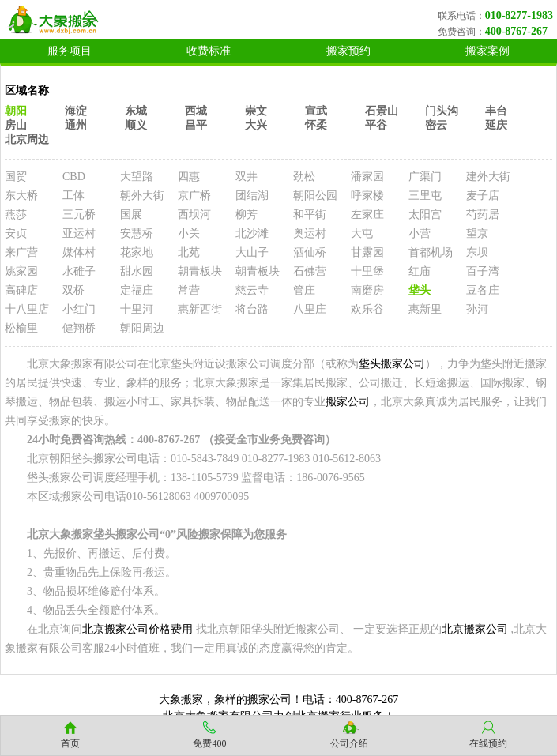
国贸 (16, 177)
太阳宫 (425, 214)
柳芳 (247, 214)
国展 (131, 214)
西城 (196, 111)
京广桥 (194, 196)
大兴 (256, 125)
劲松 (304, 177)
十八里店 (27, 309)
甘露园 (367, 252)
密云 (436, 125)
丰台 (496, 111)
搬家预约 (348, 51)
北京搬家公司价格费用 (137, 629)
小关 (189, 233)
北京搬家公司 (475, 629)
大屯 (362, 233)
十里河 (137, 309)
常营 (189, 290)
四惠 (189, 177)
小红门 (79, 309)
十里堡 (367, 271)
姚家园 (21, 271)
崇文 (256, 111)
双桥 (73, 290)
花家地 (137, 252)
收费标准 (209, 51)
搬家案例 (487, 51)
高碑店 (21, 290)
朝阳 (16, 111)
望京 (477, 233)
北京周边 (27, 139)
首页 (70, 743)
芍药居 (483, 214)
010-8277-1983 (519, 15)
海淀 (76, 111)
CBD (74, 177)
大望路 (137, 177)
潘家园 (367, 177)
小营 (420, 233)
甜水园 (137, 271)
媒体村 (79, 252)
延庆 (496, 125)
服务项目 (70, 51)
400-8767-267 (516, 31)
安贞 (16, 233)
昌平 (196, 125)
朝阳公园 (315, 196)
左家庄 (367, 214)
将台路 (252, 309)
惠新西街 (200, 309)
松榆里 (21, 328)
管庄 (304, 290)
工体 (73, 196)
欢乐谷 (367, 309)
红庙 (420, 271)
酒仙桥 (310, 252)
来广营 (21, 252)
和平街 (310, 214)
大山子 (252, 252)
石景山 (382, 111)
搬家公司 (348, 402)
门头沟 (442, 111)
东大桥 (21, 196)
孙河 (477, 309)
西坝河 (194, 214)
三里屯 (425, 196)
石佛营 (310, 271)
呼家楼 (367, 196)
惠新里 (425, 309)
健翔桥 (79, 328)
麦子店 (483, 196)
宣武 (316, 111)
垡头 (420, 290)
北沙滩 (252, 233)
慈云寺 (252, 290)
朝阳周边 (142, 328)
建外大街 (488, 177)
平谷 (376, 125)
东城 (136, 111)
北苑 (189, 252)
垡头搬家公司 (392, 364)
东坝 (477, 252)
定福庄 (137, 290)
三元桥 (79, 214)
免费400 (209, 743)
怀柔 (316, 125)
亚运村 (79, 233)
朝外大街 (142, 196)
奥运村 (310, 233)
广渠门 (425, 177)
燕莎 (16, 214)
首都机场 (431, 252)
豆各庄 (483, 290)
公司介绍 (349, 743)
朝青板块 (200, 271)
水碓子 (79, 271)
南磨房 (367, 290)
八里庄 (310, 309)
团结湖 (252, 196)
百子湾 (483, 271)
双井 (247, 177)
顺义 (136, 125)
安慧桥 (137, 233)
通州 (76, 125)
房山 (16, 125)
